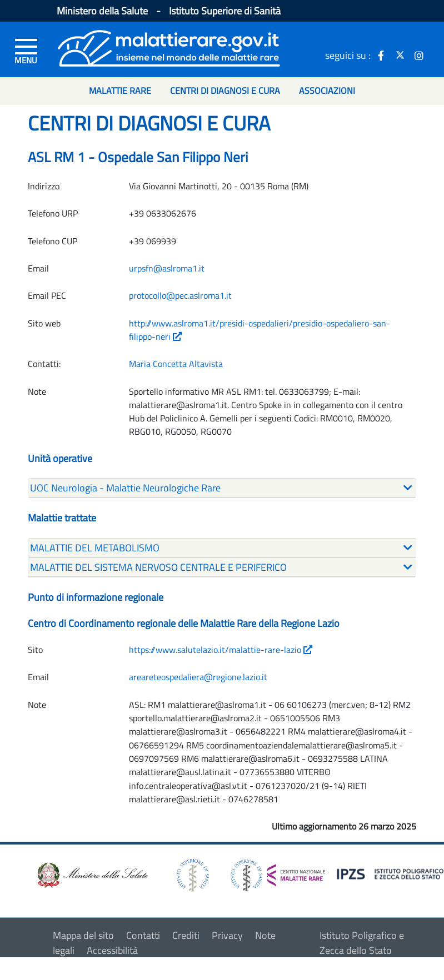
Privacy (227, 935)
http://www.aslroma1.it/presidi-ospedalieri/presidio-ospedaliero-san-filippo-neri (260, 330)
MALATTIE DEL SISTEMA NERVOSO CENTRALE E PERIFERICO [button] (158, 567)
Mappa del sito (83, 935)
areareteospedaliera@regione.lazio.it (198, 677)
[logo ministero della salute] (92, 874)
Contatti (143, 935)
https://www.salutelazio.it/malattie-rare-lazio (221, 650)
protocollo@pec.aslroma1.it (180, 295)
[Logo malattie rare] (169, 47)
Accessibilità (112, 950)
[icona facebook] (381, 55)
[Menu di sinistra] (26, 51)
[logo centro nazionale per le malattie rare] (278, 873)
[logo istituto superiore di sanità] (192, 874)
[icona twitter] (400, 55)
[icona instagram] (419, 55)
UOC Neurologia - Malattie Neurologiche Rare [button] (125, 488)
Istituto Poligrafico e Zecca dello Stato (362, 943)
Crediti (186, 935)
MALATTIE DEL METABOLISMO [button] (95, 548)
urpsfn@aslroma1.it (167, 268)
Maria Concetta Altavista (176, 364)
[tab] (222, 488)
